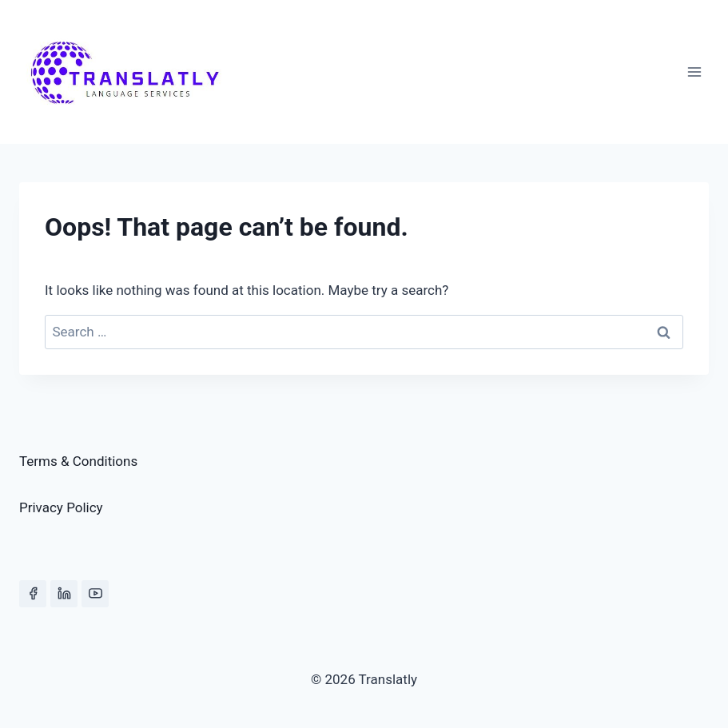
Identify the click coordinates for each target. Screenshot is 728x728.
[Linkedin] (64, 594)
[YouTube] (95, 594)
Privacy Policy (61, 507)
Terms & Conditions (78, 461)
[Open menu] (694, 72)
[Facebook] (33, 594)
